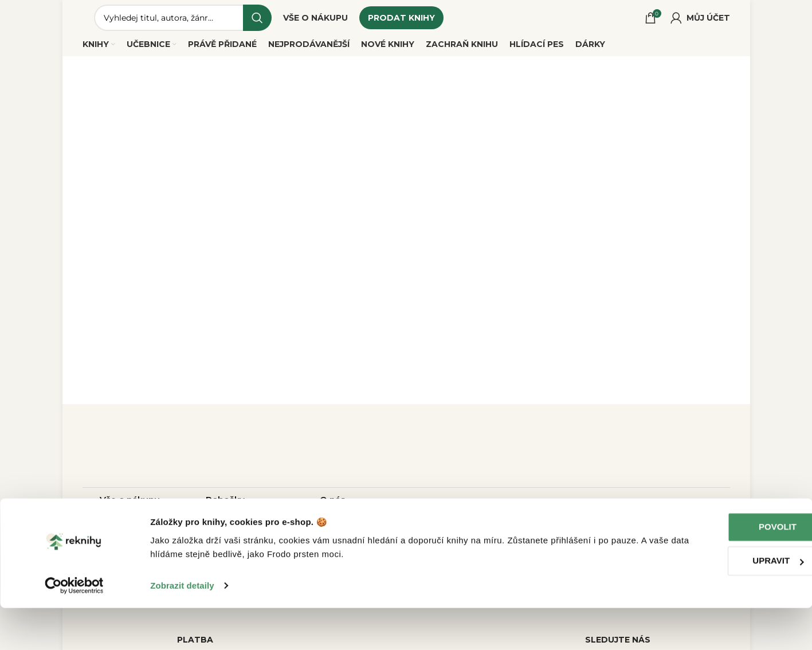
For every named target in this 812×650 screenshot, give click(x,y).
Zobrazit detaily (182, 627)
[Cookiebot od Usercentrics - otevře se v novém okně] (74, 628)
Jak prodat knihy (136, 526)
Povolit (716, 569)
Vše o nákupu (130, 506)
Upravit (717, 603)
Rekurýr (223, 526)
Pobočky (225, 506)
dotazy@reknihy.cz (479, 513)
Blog (330, 526)
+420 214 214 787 (479, 534)
